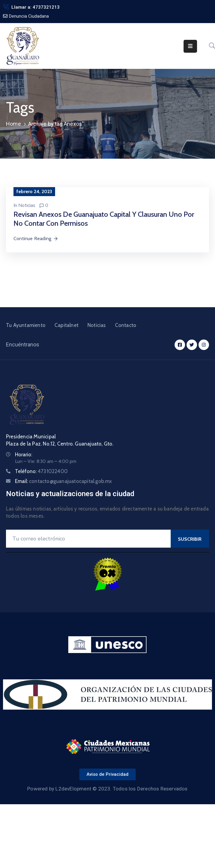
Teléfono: (41, 471)
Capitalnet (66, 325)
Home (13, 124)
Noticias (27, 205)
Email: (63, 481)
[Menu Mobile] (190, 46)
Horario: (24, 455)
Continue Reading (36, 238)
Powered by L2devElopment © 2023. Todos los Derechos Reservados (107, 789)
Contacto (126, 325)
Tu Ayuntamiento (26, 325)
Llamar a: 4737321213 (35, 7)
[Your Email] (88, 539)
